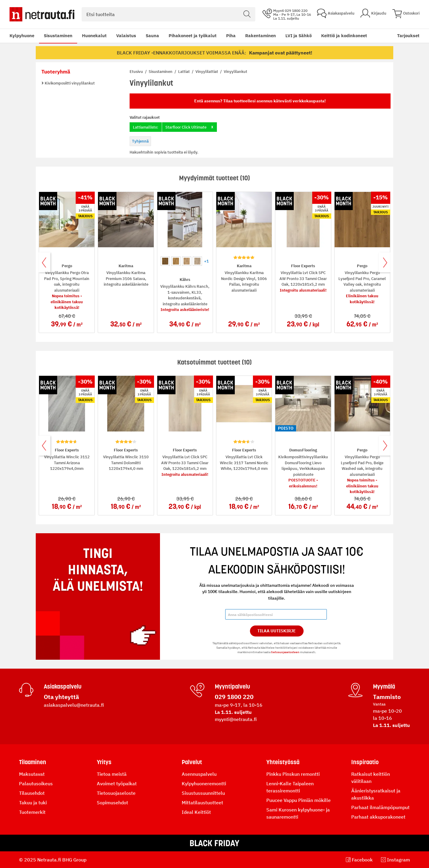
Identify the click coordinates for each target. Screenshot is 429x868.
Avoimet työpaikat (117, 783)
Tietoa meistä (112, 774)
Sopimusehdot (112, 803)
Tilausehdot (32, 793)
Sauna (152, 36)
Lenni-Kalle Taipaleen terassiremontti (290, 787)
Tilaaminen (33, 762)
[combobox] (168, 14)
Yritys (104, 762)
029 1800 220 (234, 697)
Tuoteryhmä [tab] (56, 72)
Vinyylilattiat (207, 72)
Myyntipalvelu (232, 686)
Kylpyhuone (22, 36)
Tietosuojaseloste (116, 793)
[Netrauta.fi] (42, 14)
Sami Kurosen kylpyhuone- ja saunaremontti (298, 813)
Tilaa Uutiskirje (277, 631)
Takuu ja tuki (33, 803)
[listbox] (185, 260)
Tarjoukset (408, 36)
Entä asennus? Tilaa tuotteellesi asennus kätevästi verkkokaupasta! (260, 101)
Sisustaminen (58, 36)
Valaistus (126, 36)
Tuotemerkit (32, 812)
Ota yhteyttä (61, 697)
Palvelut (192, 762)
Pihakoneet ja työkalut (193, 36)
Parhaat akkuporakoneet (378, 817)
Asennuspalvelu (199, 774)
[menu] (188, 36)
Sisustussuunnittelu (203, 793)
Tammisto (387, 697)
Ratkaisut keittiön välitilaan (371, 778)
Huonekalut (94, 36)
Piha (231, 36)
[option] (165, 261)
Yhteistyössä (283, 762)
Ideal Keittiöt (196, 812)
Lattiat (184, 72)
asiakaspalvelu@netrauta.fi (74, 705)
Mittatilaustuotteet (202, 803)
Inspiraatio (365, 762)
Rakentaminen (261, 36)
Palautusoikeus (36, 783)
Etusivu (137, 72)
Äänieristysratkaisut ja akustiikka (376, 794)
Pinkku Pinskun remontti (293, 774)
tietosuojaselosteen (285, 652)
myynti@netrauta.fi (236, 719)
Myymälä (384, 686)
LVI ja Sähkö (299, 36)
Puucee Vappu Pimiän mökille (299, 800)
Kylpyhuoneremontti (204, 783)
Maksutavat (32, 774)
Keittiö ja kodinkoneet (344, 36)
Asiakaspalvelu (63, 686)
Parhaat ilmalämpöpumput (380, 807)
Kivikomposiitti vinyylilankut (69, 83)
